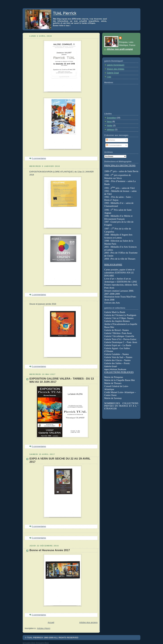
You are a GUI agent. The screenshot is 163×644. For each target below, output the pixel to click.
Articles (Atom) (44, 628)
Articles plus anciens (88, 622)
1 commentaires (39, 295)
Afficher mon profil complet (120, 49)
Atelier (110, 126)
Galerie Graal (113, 73)
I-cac (109, 77)
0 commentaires (39, 158)
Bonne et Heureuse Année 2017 (50, 550)
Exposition (111, 118)
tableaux (111, 130)
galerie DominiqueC (116, 65)
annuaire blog (29, 643)
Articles (110, 140)
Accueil (51, 622)
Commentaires (114, 145)
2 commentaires (39, 615)
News (109, 122)
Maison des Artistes (115, 69)
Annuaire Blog (42, 643)
